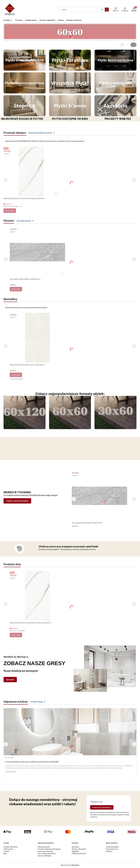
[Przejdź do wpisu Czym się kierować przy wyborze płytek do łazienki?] (70, 732)
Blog (5, 853)
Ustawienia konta (112, 849)
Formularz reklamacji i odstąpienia (49, 849)
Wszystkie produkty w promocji (42, 133)
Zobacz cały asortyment (17, 501)
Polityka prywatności (79, 853)
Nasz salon (75, 847)
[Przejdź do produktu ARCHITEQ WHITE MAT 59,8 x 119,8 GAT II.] (37, 338)
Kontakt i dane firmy (11, 847)
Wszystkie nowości (25, 221)
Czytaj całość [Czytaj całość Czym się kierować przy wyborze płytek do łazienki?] (11, 771)
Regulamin (75, 851)
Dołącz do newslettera (102, 807)
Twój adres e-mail (96, 802)
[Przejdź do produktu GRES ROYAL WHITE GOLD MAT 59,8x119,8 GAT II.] (31, 171)
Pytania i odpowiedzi (79, 849)
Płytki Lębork (8, 849)
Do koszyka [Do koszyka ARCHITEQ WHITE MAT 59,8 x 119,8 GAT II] (16, 375)
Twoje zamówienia (112, 847)
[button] (107, 10)
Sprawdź (10, 680)
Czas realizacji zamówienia (47, 853)
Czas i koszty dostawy (45, 851)
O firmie (6, 851)
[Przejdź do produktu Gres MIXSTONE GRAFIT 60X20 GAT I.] (37, 252)
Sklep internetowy (69, 865)
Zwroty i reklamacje (44, 856)
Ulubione (109, 851)
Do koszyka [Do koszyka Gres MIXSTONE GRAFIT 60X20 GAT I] (16, 289)
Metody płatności (44, 847)
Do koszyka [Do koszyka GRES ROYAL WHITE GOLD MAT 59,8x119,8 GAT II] (10, 211)
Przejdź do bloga (38, 702)
